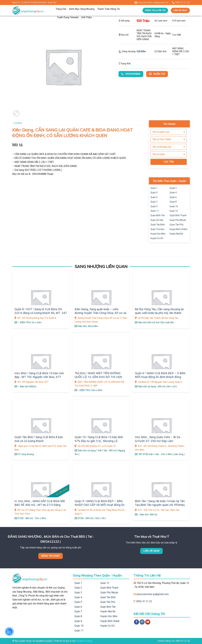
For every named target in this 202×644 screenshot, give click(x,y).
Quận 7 (154, 202)
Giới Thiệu (87, 17)
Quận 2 (173, 188)
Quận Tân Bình (158, 225)
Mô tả (18, 145)
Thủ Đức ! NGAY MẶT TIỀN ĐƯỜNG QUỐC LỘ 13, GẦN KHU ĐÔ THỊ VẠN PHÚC (98, 377)
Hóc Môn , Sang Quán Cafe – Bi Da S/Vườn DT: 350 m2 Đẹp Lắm (158, 439)
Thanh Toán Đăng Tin (108, 9)
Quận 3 (154, 193)
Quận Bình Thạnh (178, 215)
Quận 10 (174, 206)
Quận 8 (173, 202)
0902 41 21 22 (144, 601)
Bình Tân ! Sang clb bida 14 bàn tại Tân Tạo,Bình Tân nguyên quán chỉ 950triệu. (160, 503)
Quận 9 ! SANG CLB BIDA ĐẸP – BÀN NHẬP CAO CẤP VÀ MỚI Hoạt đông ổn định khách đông (100, 505)
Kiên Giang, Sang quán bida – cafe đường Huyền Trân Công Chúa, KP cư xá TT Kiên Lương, (100, 313)
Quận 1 (154, 188)
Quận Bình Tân (158, 215)
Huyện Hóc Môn (158, 234)
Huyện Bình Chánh (178, 229)
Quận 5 (154, 197)
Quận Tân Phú (177, 225)
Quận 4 (173, 193)
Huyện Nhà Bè (176, 234)
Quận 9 (154, 206)
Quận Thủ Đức (157, 229)
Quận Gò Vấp (157, 220)
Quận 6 (173, 197)
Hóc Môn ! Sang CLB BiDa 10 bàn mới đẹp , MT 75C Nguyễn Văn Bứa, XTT (39, 375)
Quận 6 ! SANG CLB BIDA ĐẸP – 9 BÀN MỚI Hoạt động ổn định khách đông (160, 375)
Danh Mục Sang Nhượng (82, 9)
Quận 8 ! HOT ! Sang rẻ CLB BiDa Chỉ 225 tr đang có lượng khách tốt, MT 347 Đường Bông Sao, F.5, (41, 313)
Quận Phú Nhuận (178, 220)
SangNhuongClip (84, 641)
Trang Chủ (61, 9)
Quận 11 (155, 211)
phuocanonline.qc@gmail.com (153, 594)
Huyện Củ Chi (157, 238)
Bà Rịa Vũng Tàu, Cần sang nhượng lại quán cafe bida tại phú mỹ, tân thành (159, 311)
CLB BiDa (141, 52)
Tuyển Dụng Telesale (68, 17)
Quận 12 (174, 211)
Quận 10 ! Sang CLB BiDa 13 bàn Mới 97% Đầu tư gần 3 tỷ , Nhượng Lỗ (99, 439)
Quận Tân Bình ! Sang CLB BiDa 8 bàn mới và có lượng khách (39, 439)
